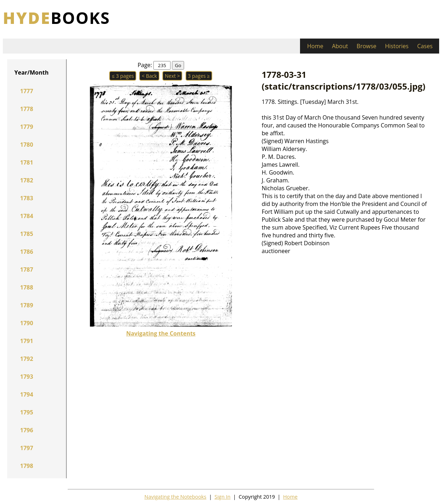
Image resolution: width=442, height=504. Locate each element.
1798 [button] (27, 466)
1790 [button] (27, 323)
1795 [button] (27, 412)
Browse (367, 46)
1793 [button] (27, 377)
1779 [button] (27, 127)
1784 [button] (27, 216)
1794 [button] (27, 394)
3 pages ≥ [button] (199, 76)
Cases (425, 46)
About (340, 46)
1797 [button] (27, 448)
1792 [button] (27, 359)
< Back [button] (149, 76)
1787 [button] (27, 269)
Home (315, 46)
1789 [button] (27, 305)
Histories (397, 46)
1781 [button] (27, 162)
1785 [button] (27, 234)
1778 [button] (27, 109)
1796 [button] (27, 430)
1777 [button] (27, 91)
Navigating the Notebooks (176, 497)
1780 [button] (27, 145)
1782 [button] (27, 180)
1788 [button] (27, 287)
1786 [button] (27, 252)
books (57, 18)
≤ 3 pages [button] (123, 76)
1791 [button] (27, 341)
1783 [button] (27, 198)
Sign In (222, 497)
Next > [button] (172, 76)
